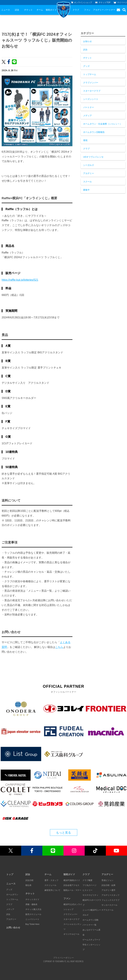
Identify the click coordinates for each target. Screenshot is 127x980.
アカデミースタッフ (110, 895)
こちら (59, 647)
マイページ (120, 2)
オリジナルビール (71, 934)
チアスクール (107, 910)
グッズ (86, 66)
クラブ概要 (87, 880)
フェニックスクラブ (110, 900)
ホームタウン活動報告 (94, 132)
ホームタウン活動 (90, 920)
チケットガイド (32, 899)
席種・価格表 (31, 904)
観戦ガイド (51, 10)
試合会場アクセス (71, 885)
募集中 (86, 190)
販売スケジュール (33, 914)
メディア (87, 116)
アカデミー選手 (108, 890)
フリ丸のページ (89, 885)
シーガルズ (89, 165)
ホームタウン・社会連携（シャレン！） (103, 124)
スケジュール (50, 885)
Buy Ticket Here (32, 924)
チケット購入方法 (33, 909)
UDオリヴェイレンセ (93, 157)
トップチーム (90, 74)
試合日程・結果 (108, 885)
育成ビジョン (107, 880)
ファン (87, 10)
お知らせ (87, 41)
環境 (85, 140)
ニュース (6, 10)
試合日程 (29, 880)
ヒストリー (87, 890)
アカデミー (98, 10)
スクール (87, 182)
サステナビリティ (90, 895)
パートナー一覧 (89, 925)
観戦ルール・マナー (72, 890)
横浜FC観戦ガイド (72, 880)
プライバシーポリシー (63, 958)
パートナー (110, 10)
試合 (17, 10)
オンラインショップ (82, 2)
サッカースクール (109, 905)
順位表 (28, 885)
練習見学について (52, 890)
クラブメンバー (91, 83)
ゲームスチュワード (91, 940)
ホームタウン (12, 895)
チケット (28, 10)
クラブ (76, 10)
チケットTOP (103, 2)
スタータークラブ (92, 91)
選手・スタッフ (51, 880)
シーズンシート (91, 99)
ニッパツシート (32, 919)
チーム (40, 10)
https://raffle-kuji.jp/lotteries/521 (20, 280)
